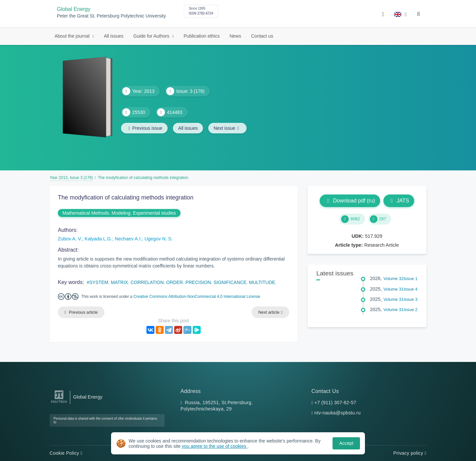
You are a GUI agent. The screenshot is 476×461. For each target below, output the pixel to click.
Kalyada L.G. (98, 239)
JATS (399, 201)
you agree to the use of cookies (215, 446)
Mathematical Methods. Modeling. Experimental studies (119, 213)
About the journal (73, 36)
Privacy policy (410, 453)
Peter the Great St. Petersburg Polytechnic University (111, 16)
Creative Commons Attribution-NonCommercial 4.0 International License (197, 297)
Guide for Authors (152, 36)
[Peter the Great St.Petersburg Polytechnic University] (59, 403)
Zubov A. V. (70, 239)
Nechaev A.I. (128, 239)
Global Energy (74, 9)
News (235, 36)
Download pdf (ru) (350, 201)
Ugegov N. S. (159, 239)
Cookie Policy (66, 453)
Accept (346, 443)
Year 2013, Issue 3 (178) (71, 178)
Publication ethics (202, 36)
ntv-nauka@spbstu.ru (337, 413)
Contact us (262, 36)
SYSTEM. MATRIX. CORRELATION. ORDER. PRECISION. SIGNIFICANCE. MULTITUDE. (183, 282)
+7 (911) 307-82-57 (335, 403)
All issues (114, 36)
